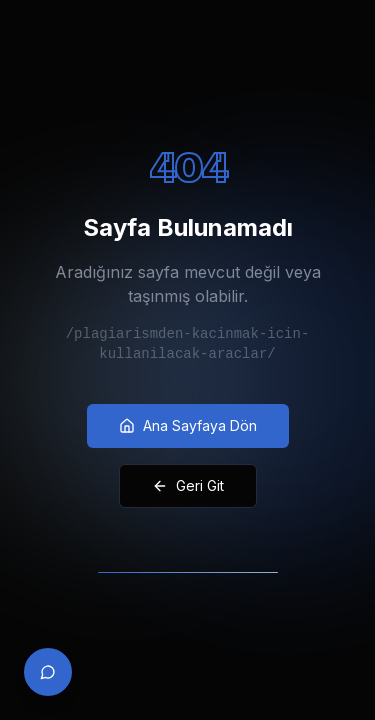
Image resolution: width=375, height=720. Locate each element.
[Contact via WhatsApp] (48, 672)
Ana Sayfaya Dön (188, 425)
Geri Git (188, 485)
